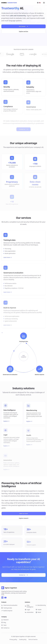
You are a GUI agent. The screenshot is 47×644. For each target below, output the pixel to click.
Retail (38, 612)
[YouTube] (5, 598)
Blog (4, 622)
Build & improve (7, 611)
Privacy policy (13, 639)
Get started (23, 27)
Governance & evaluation (9, 605)
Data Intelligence (29, 606)
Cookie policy (23, 639)
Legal (27, 610)
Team (4, 625)
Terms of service (33, 639)
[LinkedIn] (2, 598)
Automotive (29, 612)
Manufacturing (41, 605)
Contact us (23, 575)
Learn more (8, 260)
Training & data (7, 608)
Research (5, 620)
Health (39, 610)
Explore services (23, 32)
